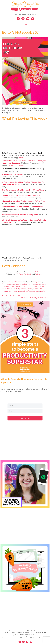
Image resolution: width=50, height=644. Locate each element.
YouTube (20, 274)
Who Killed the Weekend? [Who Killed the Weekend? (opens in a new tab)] (13, 174)
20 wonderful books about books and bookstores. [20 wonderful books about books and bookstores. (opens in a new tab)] (22, 207)
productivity (15, 289)
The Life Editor (36, 272)
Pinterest (38, 274)
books (40, 282)
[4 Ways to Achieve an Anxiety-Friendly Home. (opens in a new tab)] (20, 215)
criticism (25, 284)
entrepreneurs (42, 284)
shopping (24, 289)
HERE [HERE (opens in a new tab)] (21, 158)
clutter (19, 284)
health (18, 287)
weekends (21, 291)
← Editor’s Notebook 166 (11, 295)
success (36, 289)
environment (7, 287)
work (37, 291)
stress (30, 289)
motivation (6, 289)
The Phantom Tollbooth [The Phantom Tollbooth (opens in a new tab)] (16, 165)
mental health (39, 287)
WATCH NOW (25, 418)
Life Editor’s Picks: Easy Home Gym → (34, 298)
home (23, 287)
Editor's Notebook (16, 282)
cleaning (12, 284)
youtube (43, 291)
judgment (30, 287)
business (5, 284)
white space (30, 291)
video (15, 291)
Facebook (27, 274)
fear (13, 287)
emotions (32, 284)
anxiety (34, 282)
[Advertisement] (25, 442)
